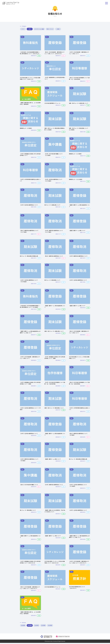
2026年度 (25, 626)
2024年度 (44, 626)
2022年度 (64, 626)
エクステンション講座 (53, 29)
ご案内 (80, 29)
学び (40, 29)
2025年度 (34, 626)
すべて (26, 29)
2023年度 (54, 626)
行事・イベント (67, 29)
